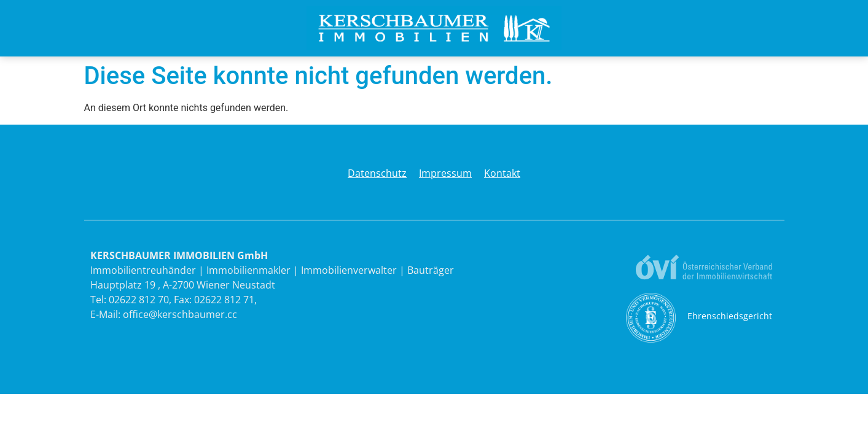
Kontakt (502, 173)
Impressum (445, 173)
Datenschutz (377, 173)
